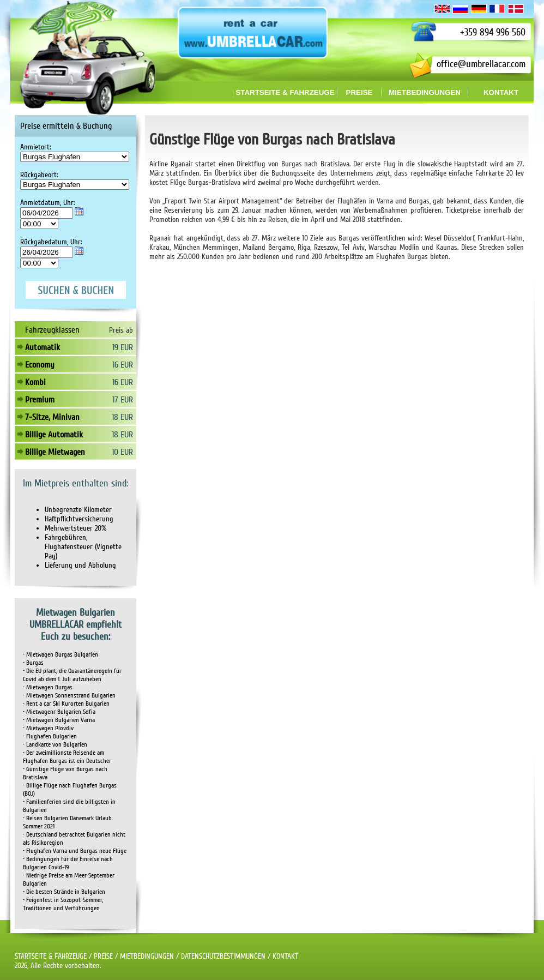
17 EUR (123, 400)
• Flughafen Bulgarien (50, 736)
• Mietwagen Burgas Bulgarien (61, 655)
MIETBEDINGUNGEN (147, 956)
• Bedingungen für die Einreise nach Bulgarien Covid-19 (68, 863)
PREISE (103, 956)
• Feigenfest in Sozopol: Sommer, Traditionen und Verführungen (63, 904)
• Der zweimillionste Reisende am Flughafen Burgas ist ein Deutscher (67, 757)
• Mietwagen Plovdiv (48, 728)
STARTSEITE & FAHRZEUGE (51, 956)
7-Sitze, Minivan (52, 417)
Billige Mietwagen (55, 452)
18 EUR (122, 417)
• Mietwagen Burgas (48, 687)
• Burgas (33, 663)
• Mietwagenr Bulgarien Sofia (59, 712)
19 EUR (123, 347)
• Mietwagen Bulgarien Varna (59, 720)
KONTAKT (285, 956)
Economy (40, 365)
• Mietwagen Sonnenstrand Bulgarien (69, 696)
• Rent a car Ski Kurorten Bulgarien (66, 704)
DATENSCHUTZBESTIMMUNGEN (223, 956)
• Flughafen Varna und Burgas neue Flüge (75, 851)
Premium (40, 400)
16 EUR (123, 365)
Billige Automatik (54, 435)
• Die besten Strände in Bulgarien (64, 892)
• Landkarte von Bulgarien (55, 745)
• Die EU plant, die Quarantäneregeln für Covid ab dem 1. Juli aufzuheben (72, 675)
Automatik (43, 347)
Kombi (35, 382)
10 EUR (122, 452)
